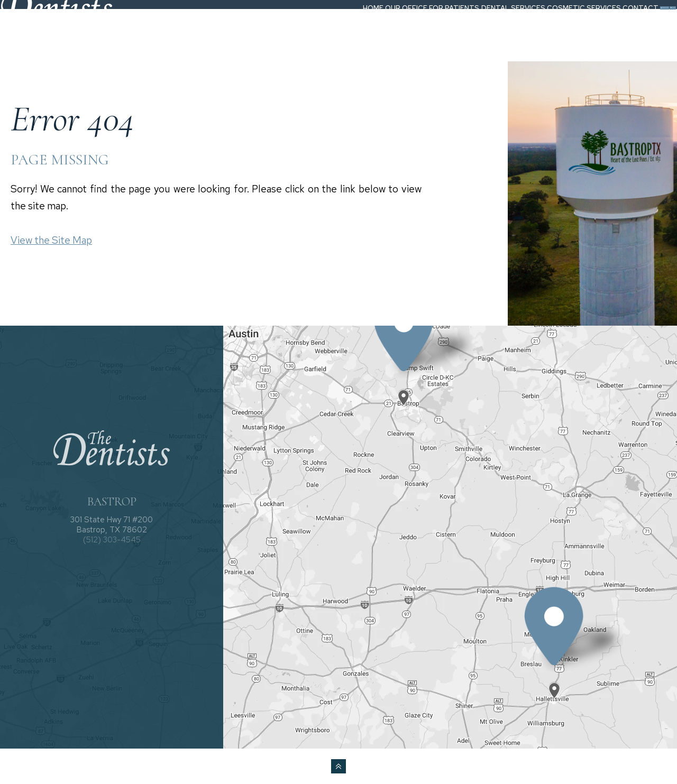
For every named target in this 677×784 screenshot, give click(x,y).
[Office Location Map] (404, 389)
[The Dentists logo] (71, 28)
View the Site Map (51, 240)
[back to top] (338, 766)
